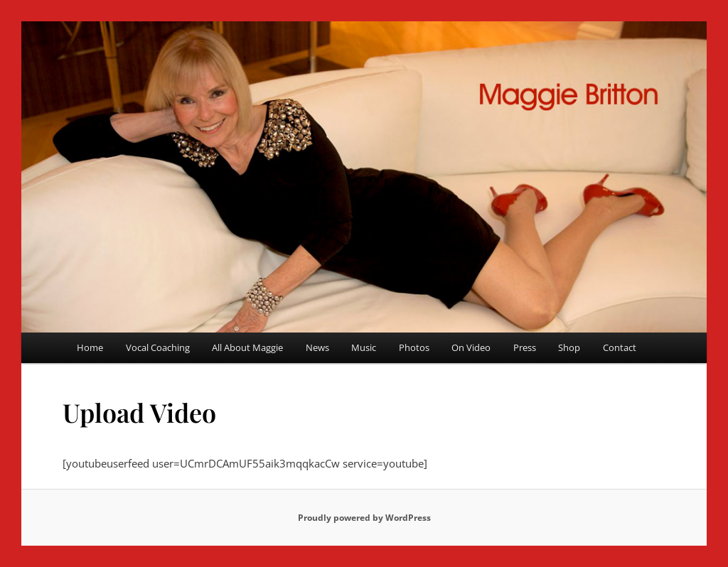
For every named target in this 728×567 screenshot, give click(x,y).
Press (525, 347)
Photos (414, 347)
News (317, 347)
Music (364, 347)
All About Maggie (247, 347)
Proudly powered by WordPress (364, 518)
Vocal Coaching (158, 347)
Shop (569, 347)
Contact (620, 347)
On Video (471, 347)
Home (90, 347)
